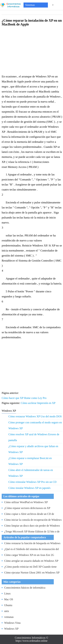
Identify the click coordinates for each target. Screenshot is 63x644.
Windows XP (11, 629)
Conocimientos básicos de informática (25, 588)
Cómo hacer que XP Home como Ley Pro (24, 398)
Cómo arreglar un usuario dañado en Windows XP (31, 561)
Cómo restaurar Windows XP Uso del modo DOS (35, 416)
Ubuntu (8, 605)
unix (7, 611)
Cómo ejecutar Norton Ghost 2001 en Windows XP (32, 573)
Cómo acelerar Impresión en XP (38, 403)
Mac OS (9, 599)
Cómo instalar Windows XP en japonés (29, 488)
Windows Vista (12, 623)
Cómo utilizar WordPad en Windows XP (26, 502)
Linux (7, 593)
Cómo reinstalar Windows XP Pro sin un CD (32, 482)
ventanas (9, 617)
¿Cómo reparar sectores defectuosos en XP (27, 508)
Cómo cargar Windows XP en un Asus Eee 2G (29, 555)
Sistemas (30, 5)
